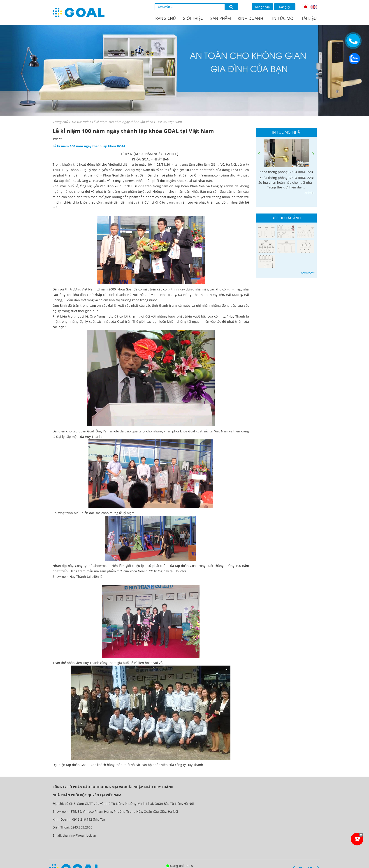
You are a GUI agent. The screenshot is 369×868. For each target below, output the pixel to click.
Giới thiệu (193, 18)
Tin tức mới (282, 18)
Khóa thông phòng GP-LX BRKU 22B (286, 172)
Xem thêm (307, 273)
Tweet (57, 139)
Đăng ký (285, 7)
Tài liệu (309, 18)
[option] (286, 167)
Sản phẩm (221, 18)
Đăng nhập (262, 7)
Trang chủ (164, 18)
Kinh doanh (250, 18)
